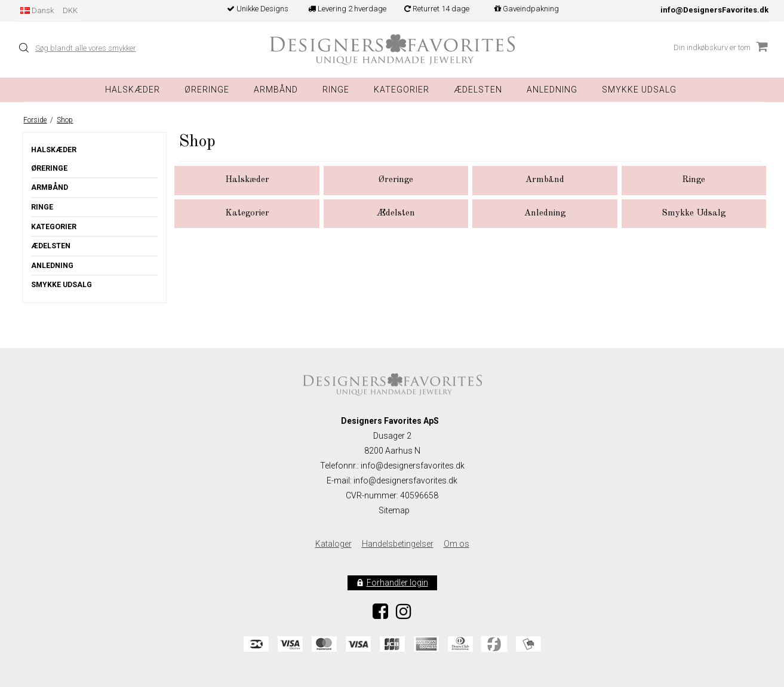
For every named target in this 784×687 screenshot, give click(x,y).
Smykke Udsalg (639, 90)
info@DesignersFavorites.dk (714, 10)
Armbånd (276, 90)
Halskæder (133, 90)
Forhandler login (397, 583)
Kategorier (402, 90)
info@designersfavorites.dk (405, 480)
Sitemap (394, 510)
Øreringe (207, 90)
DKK (70, 10)
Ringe (336, 90)
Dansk (37, 10)
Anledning (552, 90)
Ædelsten (51, 246)
